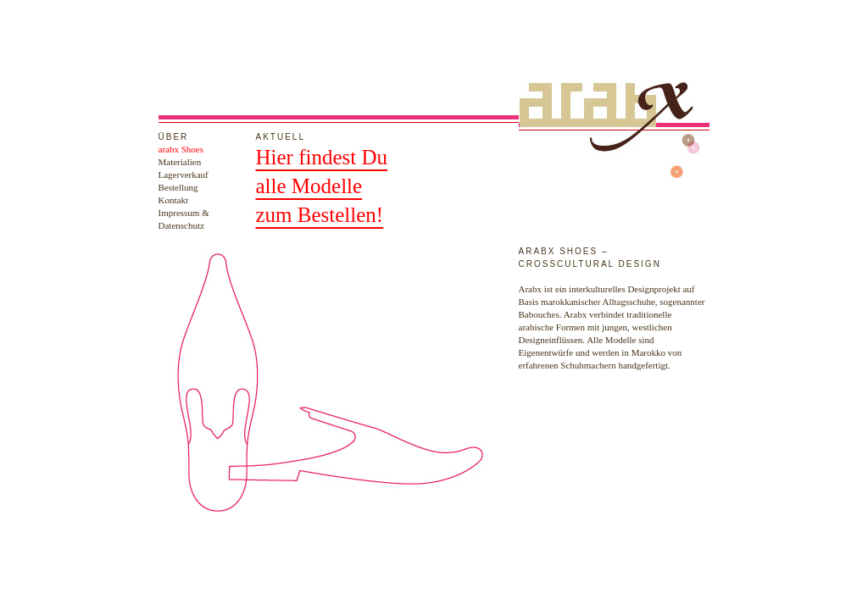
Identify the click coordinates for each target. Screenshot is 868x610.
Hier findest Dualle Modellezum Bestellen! (322, 186)
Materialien (180, 162)
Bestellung (178, 187)
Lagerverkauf (184, 175)
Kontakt (173, 200)
